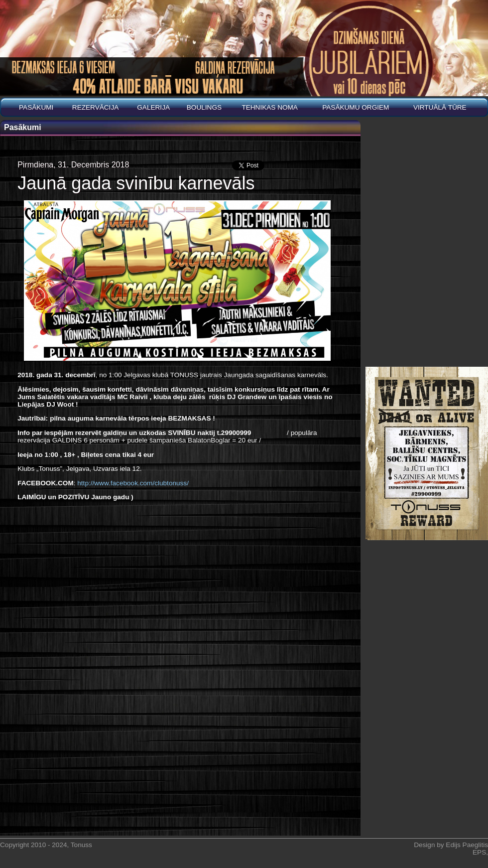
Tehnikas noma (270, 107)
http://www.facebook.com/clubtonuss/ (133, 483)
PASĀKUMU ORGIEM (356, 107)
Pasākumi (36, 107)
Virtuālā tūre (440, 107)
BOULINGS (204, 107)
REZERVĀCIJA (95, 107)
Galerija (153, 107)
